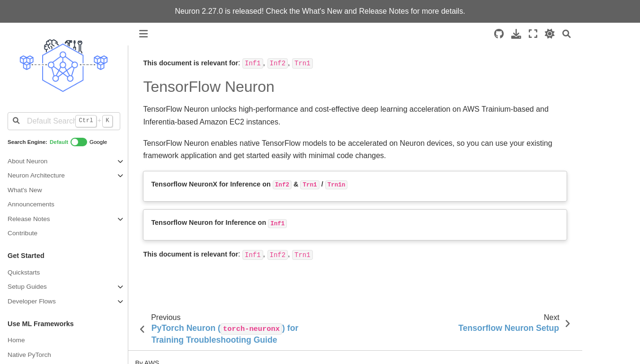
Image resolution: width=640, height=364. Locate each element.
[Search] (567, 34)
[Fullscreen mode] (533, 34)
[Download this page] (516, 34)
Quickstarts (24, 272)
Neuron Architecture (36, 175)
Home (16, 340)
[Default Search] (64, 121)
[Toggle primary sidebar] (143, 34)
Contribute (22, 233)
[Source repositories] (499, 34)
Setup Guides (27, 287)
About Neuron (27, 161)
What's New (322, 11)
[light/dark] (550, 34)
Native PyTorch (29, 355)
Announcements (31, 204)
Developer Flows (32, 301)
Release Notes (384, 11)
